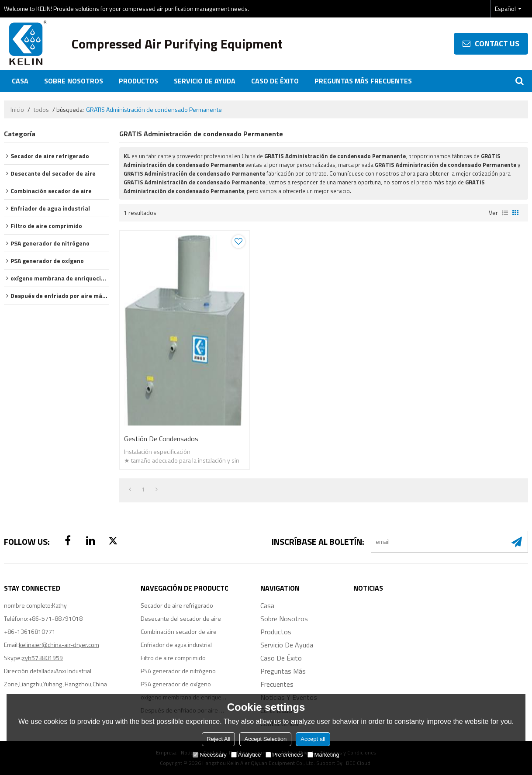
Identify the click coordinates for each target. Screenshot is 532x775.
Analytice (246, 755)
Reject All (218, 739)
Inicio (17, 110)
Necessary (209, 755)
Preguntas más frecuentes (363, 81)
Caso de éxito (275, 81)
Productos (138, 81)
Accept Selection (265, 739)
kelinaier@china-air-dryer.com (59, 645)
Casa (20, 81)
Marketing (323, 755)
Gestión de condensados (161, 439)
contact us (497, 43)
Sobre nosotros (74, 81)
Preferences (284, 755)
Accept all (313, 739)
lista (505, 213)
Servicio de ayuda (205, 81)
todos (41, 110)
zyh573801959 (42, 658)
